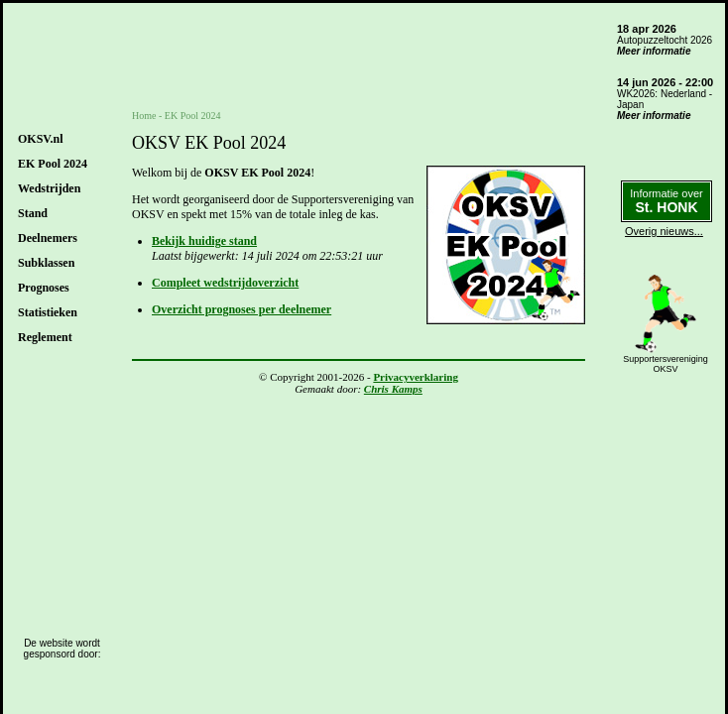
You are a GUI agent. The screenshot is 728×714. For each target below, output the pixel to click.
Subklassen (46, 263)
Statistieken (48, 312)
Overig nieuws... (664, 231)
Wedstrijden (49, 188)
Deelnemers (48, 238)
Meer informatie (654, 51)
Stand (33, 213)
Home (144, 116)
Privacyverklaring (416, 377)
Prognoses (44, 288)
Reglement (45, 337)
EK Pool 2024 (53, 164)
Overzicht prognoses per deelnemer (242, 309)
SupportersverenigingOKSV (666, 364)
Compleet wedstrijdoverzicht (225, 283)
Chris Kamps (393, 389)
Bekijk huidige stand (204, 241)
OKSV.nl (40, 139)
